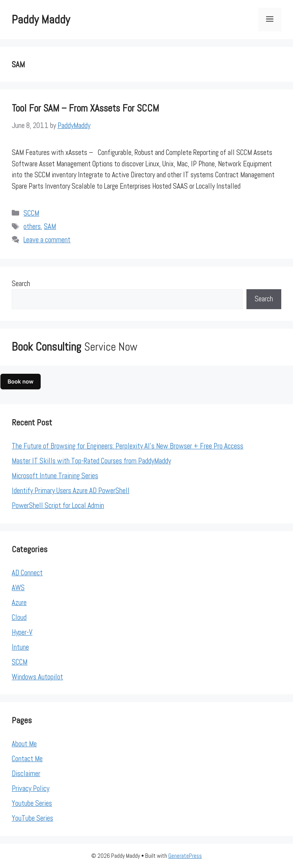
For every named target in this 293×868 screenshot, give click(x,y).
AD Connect (27, 573)
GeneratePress (185, 856)
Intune (20, 647)
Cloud (19, 617)
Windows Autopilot (37, 677)
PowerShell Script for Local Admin (58, 505)
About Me (24, 744)
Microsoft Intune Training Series (55, 476)
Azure (19, 602)
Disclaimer (26, 773)
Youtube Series (32, 803)
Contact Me (27, 759)
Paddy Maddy (41, 20)
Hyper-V (22, 632)
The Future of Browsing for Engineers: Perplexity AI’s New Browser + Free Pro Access (128, 446)
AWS (18, 588)
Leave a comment (47, 240)
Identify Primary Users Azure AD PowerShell (71, 491)
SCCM (31, 213)
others (32, 226)
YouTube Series (32, 818)
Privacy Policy (31, 788)
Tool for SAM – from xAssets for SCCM (85, 108)
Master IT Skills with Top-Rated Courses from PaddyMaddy (91, 461)
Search (21, 284)
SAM (50, 226)
